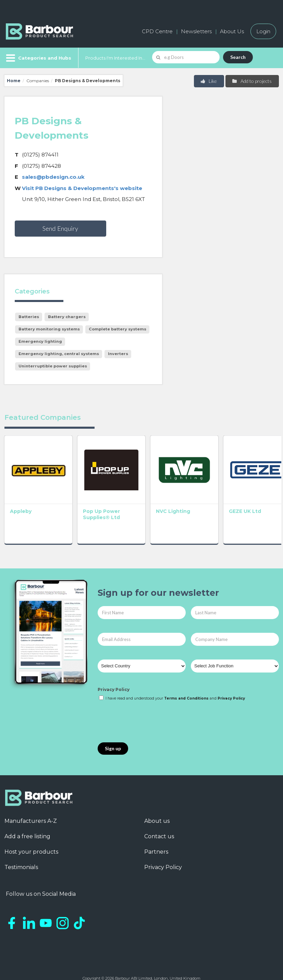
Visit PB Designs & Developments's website (82, 188)
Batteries (29, 317)
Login (263, 31)
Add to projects (252, 81)
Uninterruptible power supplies (53, 366)
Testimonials (21, 850)
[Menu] (38, 58)
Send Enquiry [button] (60, 228)
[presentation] (150, 705)
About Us (232, 31)
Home (14, 81)
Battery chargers (67, 317)
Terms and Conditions (186, 681)
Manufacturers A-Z (31, 804)
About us (157, 804)
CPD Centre (157, 31)
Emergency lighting (40, 341)
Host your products (31, 835)
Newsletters (196, 31)
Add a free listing (27, 820)
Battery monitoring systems (49, 329)
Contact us (159, 820)
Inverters (118, 354)
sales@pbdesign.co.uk (53, 177)
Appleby (21, 494)
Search (238, 57)
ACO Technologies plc (251, 500)
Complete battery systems (118, 329)
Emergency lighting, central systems (59, 354)
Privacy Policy (114, 672)
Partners (156, 835)
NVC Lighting (139, 494)
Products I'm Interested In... (115, 58)
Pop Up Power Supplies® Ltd (84, 497)
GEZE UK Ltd (194, 494)
